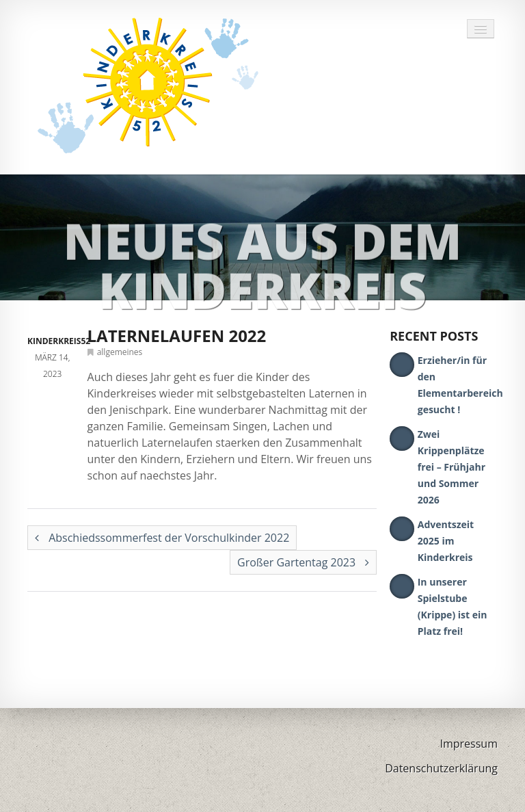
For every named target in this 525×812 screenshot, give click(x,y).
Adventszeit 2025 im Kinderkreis (446, 541)
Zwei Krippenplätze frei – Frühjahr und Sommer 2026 (452, 467)
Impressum (469, 744)
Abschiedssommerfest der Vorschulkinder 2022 (162, 538)
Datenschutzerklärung (441, 768)
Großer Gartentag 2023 (303, 562)
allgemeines (120, 352)
